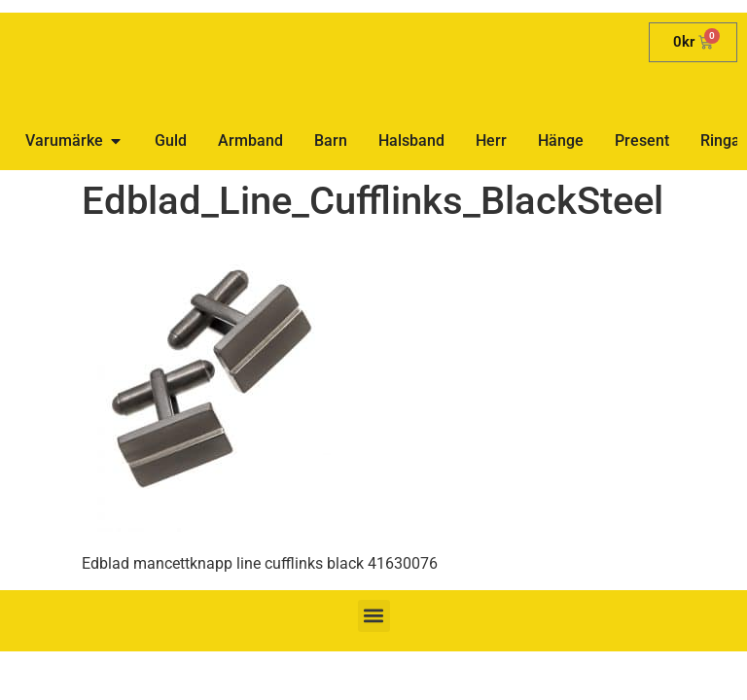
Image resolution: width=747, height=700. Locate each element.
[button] (374, 616)
